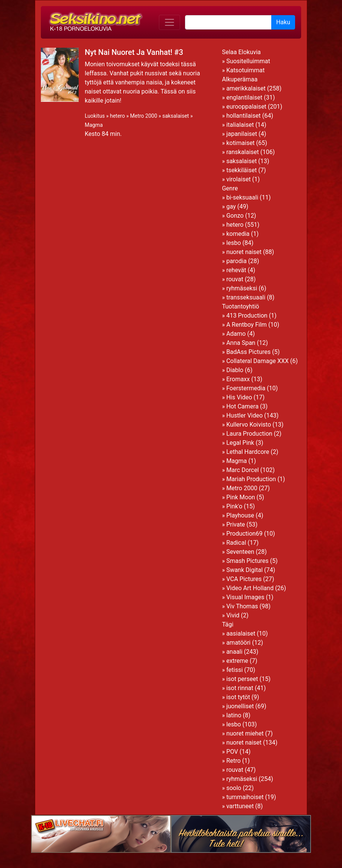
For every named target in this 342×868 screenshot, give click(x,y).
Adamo (236, 334)
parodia (236, 261)
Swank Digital (244, 570)
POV (232, 752)
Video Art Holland (250, 588)
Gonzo (235, 216)
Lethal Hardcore (248, 452)
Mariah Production (251, 479)
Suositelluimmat (248, 61)
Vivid (233, 615)
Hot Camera (242, 406)
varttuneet (240, 806)
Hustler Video (244, 415)
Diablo (235, 370)
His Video (239, 397)
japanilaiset (242, 134)
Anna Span (241, 343)
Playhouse (240, 515)
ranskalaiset (243, 152)
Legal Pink (240, 443)
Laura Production (249, 434)
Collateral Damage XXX (257, 361)
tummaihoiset (245, 797)
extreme (237, 661)
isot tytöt (238, 697)
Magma (94, 125)
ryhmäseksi (242, 288)
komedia (238, 234)
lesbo (234, 243)
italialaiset (240, 125)
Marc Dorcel (243, 470)
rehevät (236, 270)
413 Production (247, 316)
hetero (117, 116)
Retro (233, 761)
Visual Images (245, 597)
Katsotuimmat (245, 70)
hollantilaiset (243, 116)
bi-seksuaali (242, 197)
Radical (236, 543)
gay (231, 206)
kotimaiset (240, 143)
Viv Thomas (242, 606)
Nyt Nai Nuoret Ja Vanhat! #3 (134, 52)
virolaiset (239, 179)
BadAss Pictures (248, 352)
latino (234, 715)
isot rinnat (240, 688)
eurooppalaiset (246, 107)
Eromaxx (238, 379)
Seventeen (240, 552)
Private (236, 524)
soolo (234, 788)
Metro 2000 (144, 116)
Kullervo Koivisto (249, 425)
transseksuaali (246, 297)
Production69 (244, 534)
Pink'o (234, 506)
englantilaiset (244, 97)
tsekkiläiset (242, 170)
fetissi (234, 670)
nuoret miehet (245, 733)
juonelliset (240, 706)
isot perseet (242, 679)
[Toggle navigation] (169, 22)
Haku (283, 22)
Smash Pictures (247, 561)
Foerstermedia (246, 388)
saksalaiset (176, 116)
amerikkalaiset (246, 88)
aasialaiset (241, 633)
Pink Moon (241, 497)
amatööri (238, 643)
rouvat (235, 279)
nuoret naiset (244, 252)
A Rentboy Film (246, 325)
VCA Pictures (244, 579)
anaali (234, 652)
